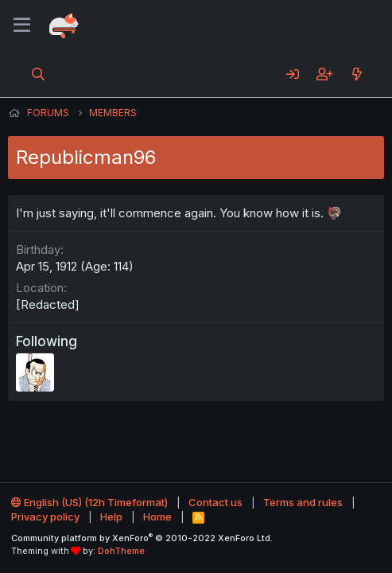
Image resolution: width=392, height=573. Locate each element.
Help (111, 516)
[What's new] (357, 74)
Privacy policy (45, 516)
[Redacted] (48, 304)
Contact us (215, 502)
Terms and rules (303, 502)
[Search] (39, 74)
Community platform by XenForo (142, 538)
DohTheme (121, 551)
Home (157, 516)
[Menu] (22, 25)
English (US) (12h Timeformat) (89, 502)
